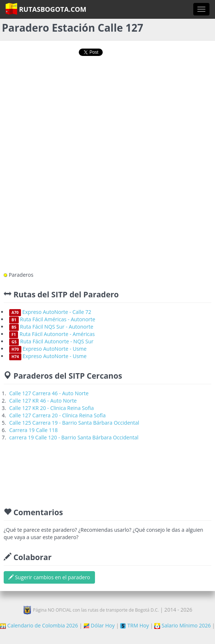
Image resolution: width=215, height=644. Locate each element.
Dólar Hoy (99, 625)
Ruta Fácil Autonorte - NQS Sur (51, 341)
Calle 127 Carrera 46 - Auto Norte (49, 393)
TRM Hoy (134, 625)
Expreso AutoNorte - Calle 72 (50, 312)
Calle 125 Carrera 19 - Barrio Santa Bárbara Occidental (74, 423)
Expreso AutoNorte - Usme (48, 349)
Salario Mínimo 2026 (182, 625)
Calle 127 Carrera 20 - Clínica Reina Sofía (57, 415)
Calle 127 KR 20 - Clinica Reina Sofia (52, 408)
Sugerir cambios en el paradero (49, 577)
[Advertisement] (108, 87)
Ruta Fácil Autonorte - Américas (52, 334)
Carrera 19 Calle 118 (34, 430)
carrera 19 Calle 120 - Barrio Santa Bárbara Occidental (74, 437)
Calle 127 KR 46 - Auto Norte (43, 401)
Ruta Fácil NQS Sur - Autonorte (51, 327)
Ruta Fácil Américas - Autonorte (52, 319)
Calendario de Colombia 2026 (39, 625)
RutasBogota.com (46, 9)
